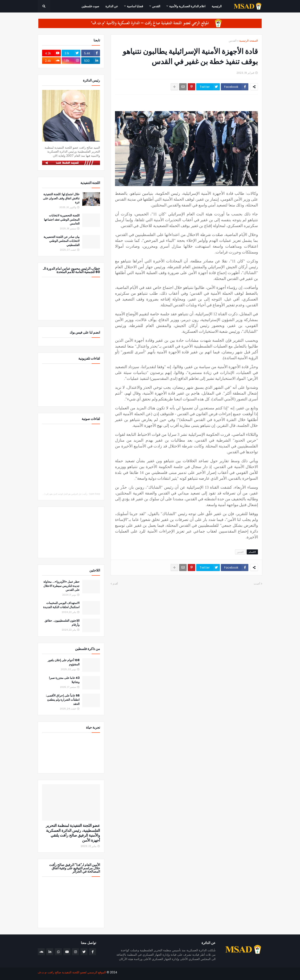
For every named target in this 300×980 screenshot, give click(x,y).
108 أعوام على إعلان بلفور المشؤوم (64, 662)
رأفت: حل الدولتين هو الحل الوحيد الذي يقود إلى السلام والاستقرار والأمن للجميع (52, 494)
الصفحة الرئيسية (249, 41)
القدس (233, 41)
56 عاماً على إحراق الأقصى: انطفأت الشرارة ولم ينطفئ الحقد (63, 700)
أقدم (115, 584)
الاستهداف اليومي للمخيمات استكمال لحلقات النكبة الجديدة (61, 605)
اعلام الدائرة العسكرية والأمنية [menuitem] (187, 6)
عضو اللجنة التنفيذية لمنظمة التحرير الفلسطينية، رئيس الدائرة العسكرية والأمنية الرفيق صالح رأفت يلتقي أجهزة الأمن (73, 833)
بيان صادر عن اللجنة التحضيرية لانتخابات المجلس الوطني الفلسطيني (62, 241)
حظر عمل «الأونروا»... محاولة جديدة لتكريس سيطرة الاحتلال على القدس (61, 586)
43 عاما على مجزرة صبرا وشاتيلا (64, 680)
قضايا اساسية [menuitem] (135, 6)
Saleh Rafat (95, 494)
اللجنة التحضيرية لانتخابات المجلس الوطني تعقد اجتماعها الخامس (62, 220)
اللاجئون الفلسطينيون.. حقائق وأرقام (62, 623)
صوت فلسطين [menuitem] (90, 6)
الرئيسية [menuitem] (217, 6)
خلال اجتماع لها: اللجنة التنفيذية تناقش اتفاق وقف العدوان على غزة (61, 198)
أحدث (257, 584)
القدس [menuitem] (156, 6)
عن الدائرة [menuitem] (112, 6)
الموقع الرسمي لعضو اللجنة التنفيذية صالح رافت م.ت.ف (72, 972)
